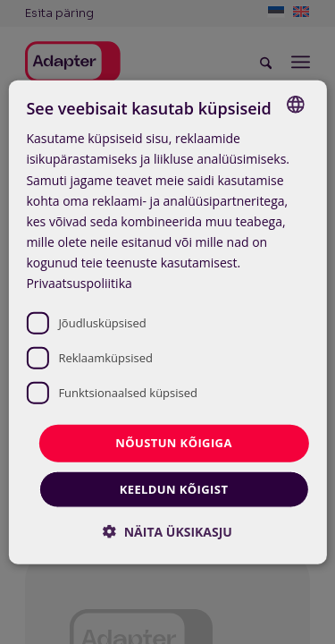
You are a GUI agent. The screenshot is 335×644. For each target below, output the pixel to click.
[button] (167, 531)
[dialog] (167, 322)
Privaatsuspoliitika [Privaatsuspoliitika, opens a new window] (79, 283)
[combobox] (296, 105)
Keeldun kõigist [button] (174, 488)
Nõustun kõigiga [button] (174, 443)
